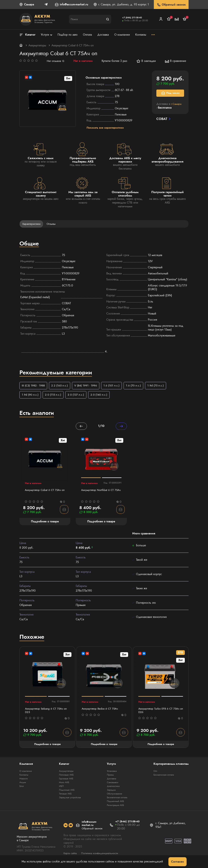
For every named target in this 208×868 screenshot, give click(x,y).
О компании (26, 773)
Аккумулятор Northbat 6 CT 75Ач (98, 494)
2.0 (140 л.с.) (101, 396)
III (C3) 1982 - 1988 (34, 386)
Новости (24, 781)
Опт (155, 773)
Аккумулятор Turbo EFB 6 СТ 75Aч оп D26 (160, 712)
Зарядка (111, 792)
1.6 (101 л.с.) (114, 386)
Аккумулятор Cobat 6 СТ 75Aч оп (44, 494)
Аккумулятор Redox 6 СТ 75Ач (101, 710)
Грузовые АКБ (65, 781)
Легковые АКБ (65, 777)
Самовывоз (112, 784)
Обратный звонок (171, 5)
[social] (66, 827)
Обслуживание (114, 796)
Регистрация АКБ (116, 807)
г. (177, 104)
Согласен (178, 862)
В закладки (147, 61)
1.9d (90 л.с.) (30, 396)
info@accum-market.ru (74, 5)
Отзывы (53, 224)
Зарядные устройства (70, 799)
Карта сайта (71, 855)
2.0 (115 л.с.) (54, 396)
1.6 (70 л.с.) (136, 386)
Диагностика (113, 788)
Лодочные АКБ (66, 792)
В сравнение (176, 61)
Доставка (111, 781)
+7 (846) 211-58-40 (132, 18)
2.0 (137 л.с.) (77, 396)
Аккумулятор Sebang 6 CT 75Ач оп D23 (47, 712)
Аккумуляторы (37, 45)
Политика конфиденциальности (102, 855)
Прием (110, 777)
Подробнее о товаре (47, 746)
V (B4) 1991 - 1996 (87, 386)
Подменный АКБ (115, 803)
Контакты (24, 777)
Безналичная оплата (117, 799)
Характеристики (32, 224)
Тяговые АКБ (65, 796)
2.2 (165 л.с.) (61, 386)
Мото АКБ (63, 784)
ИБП (60, 788)
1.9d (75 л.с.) (159, 386)
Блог (22, 788)
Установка (111, 773)
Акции (23, 784)
